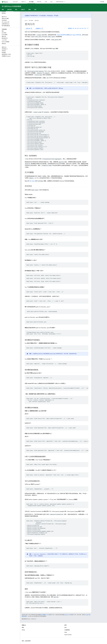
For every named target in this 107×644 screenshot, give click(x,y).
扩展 (46, 2)
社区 (51, 2)
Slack (66, 632)
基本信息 (37, 21)
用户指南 (31, 21)
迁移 (35, 10)
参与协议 (51, 16)
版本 (3, 10)
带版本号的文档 (60, 2)
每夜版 (70, 28)
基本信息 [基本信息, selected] (10, 10)
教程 (30, 10)
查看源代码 (39, 28)
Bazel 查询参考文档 (62, 35)
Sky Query (32, 181)
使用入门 (24, 2)
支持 (65, 628)
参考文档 (39, 2)
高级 (16, 10)
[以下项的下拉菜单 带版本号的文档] (65, 2)
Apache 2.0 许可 (68, 615)
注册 (57, 16)
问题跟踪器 (67, 630)
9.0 (73, 28)
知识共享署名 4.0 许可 (45, 615)
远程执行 (23, 10)
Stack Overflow (68, 635)
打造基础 (27, 16)
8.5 (78, 28)
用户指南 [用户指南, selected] (31, 2)
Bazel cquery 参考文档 (75, 35)
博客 (23, 628)
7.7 (88, 28)
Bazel (26, 21)
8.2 (85, 28)
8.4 (80, 28)
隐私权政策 (28, 641)
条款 (23, 641)
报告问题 (29, 28)
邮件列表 (43, 16)
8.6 (76, 28)
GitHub (102, 2)
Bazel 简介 (15, 2)
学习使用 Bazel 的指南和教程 (11, 6)
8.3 (83, 28)
